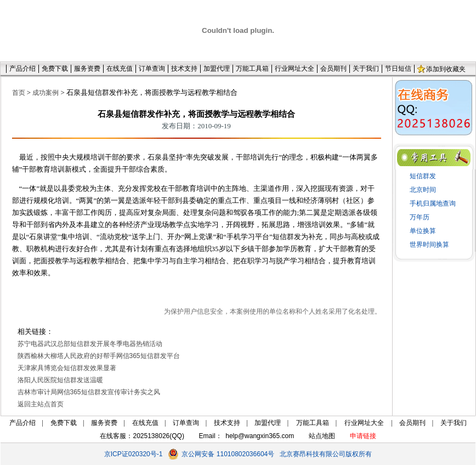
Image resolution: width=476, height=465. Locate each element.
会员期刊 (333, 69)
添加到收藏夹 (446, 69)
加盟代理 (217, 69)
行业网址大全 (294, 69)
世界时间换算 (429, 245)
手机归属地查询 (433, 203)
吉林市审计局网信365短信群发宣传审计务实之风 (89, 392)
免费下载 (55, 69)
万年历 (420, 217)
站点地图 (322, 436)
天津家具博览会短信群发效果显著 (67, 368)
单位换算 (423, 231)
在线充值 (120, 69)
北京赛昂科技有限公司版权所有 (326, 454)
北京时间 (423, 190)
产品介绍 (22, 69)
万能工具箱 (252, 69)
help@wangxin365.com (260, 436)
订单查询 (152, 69)
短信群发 (423, 176)
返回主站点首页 (41, 404)
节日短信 (398, 69)
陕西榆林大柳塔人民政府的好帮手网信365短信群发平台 (99, 356)
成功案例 (46, 93)
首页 (19, 93)
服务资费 (87, 69)
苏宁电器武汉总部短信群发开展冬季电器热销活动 (90, 344)
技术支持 (184, 69)
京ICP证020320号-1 (134, 454)
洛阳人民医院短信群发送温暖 (60, 380)
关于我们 (366, 69)
